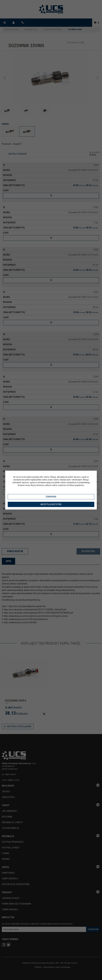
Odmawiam (51, 497)
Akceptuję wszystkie (51, 504)
